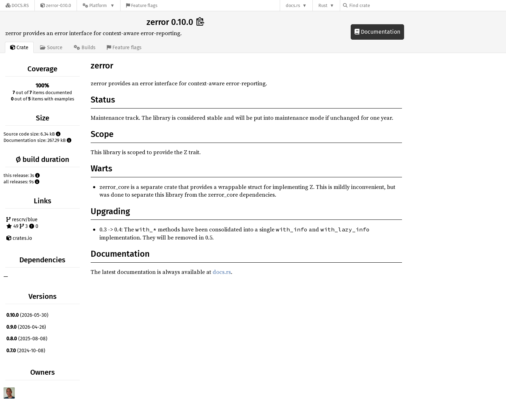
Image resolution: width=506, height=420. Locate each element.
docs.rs (293, 5)
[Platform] (99, 5)
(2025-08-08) (27, 339)
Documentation (377, 32)
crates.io (19, 238)
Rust (323, 5)
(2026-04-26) (26, 327)
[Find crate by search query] (378, 5)
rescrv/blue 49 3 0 (22, 223)
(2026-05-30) (27, 315)
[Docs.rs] (17, 5)
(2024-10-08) (26, 351)
